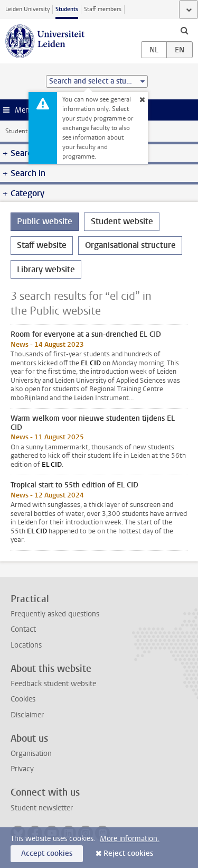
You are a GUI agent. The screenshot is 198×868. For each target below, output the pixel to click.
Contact (23, 629)
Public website (45, 221)
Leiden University (27, 9)
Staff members (103, 9)
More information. (130, 839)
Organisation (31, 754)
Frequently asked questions (55, 614)
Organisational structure (130, 245)
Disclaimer (27, 715)
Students (67, 9)
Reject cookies (128, 853)
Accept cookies (47, 853)
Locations (26, 645)
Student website (28, 131)
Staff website (42, 245)
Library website (46, 269)
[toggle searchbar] (184, 30)
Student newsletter (42, 808)
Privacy (22, 769)
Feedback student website (53, 684)
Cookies (23, 699)
